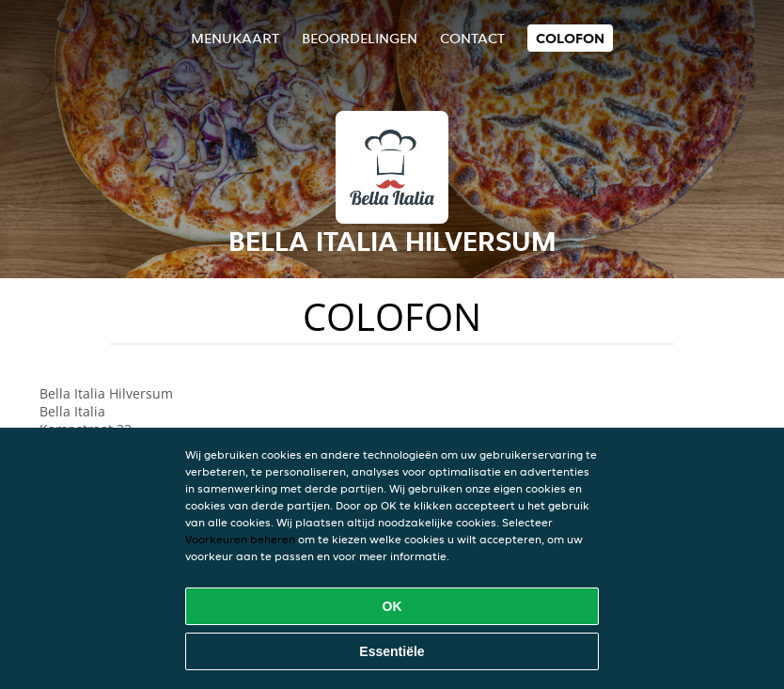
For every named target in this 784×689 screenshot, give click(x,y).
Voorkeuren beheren (240, 539)
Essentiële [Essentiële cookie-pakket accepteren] (392, 651)
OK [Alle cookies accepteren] (392, 606)
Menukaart (235, 38)
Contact (472, 38)
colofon (570, 38)
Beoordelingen (360, 38)
